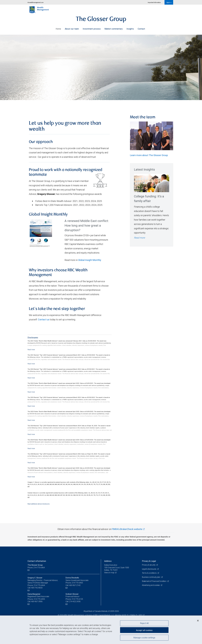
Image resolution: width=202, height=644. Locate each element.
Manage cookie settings (144, 638)
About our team (72, 28)
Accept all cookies (144, 630)
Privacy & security (149, 565)
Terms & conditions (150, 573)
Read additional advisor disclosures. (39, 504)
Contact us (44, 319)
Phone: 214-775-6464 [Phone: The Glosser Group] (36, 568)
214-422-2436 (75, 601)
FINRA (132, 615)
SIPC (140, 615)
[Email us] (29, 570)
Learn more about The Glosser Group (149, 155)
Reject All (144, 623)
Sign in (169, 2)
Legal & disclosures (150, 569)
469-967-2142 (75, 585)
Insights (130, 28)
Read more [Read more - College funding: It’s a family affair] (139, 238)
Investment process (92, 28)
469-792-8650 (37, 588)
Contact (141, 28)
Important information (154, 2)
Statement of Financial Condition (155, 581)
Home (58, 28)
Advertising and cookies (151, 585)
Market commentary (114, 28)
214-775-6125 (77, 599)
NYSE (124, 615)
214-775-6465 (77, 583)
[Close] (198, 621)
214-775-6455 (39, 599)
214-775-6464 (39, 585)
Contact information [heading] (37, 561)
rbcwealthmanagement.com (35, 2)
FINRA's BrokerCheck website (127, 529)
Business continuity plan (151, 577)
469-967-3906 (37, 601)
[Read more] (31, 350)
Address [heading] (108, 561)
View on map (110, 573)
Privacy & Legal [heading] (149, 561)
